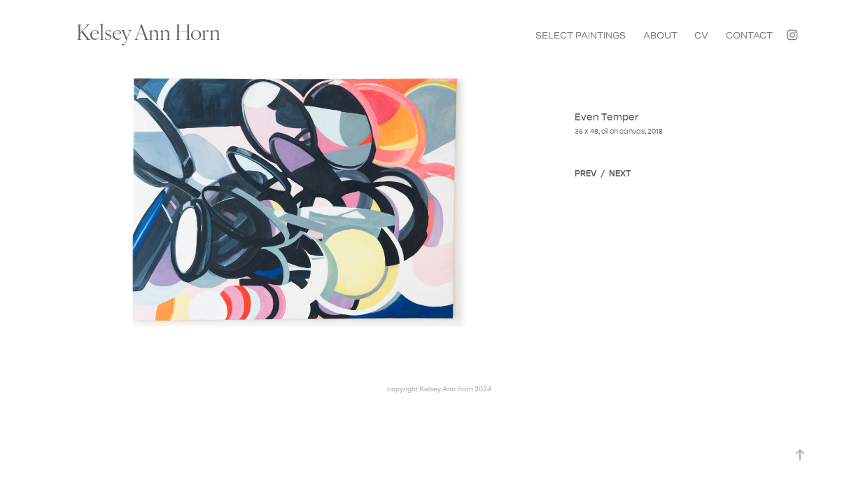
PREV (585, 174)
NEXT (620, 174)
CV (701, 35)
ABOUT (660, 35)
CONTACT (749, 35)
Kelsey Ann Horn (148, 31)
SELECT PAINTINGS (581, 35)
